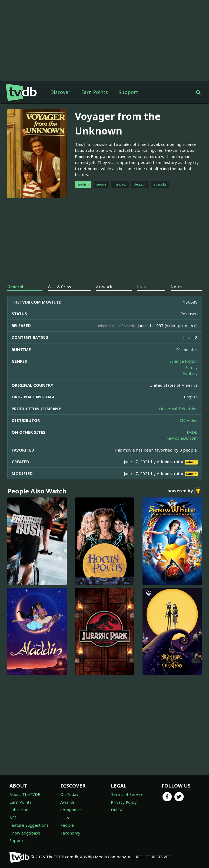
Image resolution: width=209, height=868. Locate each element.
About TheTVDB (25, 794)
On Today (69, 794)
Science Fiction (184, 361)
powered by (185, 491)
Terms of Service (127, 794)
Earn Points (94, 92)
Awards (67, 802)
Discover (60, 92)
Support (128, 92)
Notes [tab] (176, 287)
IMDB (192, 432)
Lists (65, 817)
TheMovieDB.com (181, 438)
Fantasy (190, 373)
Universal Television (178, 409)
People (67, 825)
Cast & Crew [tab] (59, 287)
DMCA (117, 810)
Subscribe (19, 810)
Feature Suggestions (29, 825)
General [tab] (15, 287)
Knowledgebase (25, 833)
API (13, 817)
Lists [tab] (141, 287)
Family (191, 367)
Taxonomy (70, 833)
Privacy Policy (124, 802)
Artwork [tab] (104, 287)
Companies (71, 810)
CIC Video (189, 420)
